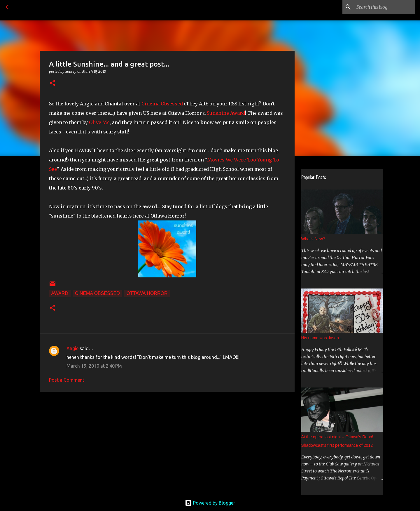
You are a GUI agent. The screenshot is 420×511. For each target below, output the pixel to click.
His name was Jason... (322, 338)
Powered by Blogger (210, 503)
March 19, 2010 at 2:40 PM (94, 366)
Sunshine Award (226, 113)
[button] (52, 83)
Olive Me (99, 122)
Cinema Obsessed (162, 104)
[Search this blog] (385, 7)
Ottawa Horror (147, 293)
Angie (72, 348)
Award (60, 293)
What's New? (313, 239)
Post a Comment (67, 380)
